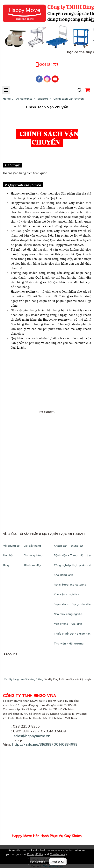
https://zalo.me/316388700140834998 (45, 744)
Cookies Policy (58, 854)
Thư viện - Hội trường (69, 644)
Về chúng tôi (12, 546)
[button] (78, 90)
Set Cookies (37, 861)
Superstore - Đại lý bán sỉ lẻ (72, 604)
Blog (6, 565)
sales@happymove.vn (32, 736)
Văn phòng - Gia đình (68, 624)
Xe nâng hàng (33, 555)
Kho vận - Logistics (66, 594)
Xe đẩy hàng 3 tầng (32, 679)
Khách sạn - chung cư (69, 546)
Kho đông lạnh (64, 575)
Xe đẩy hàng (33, 546)
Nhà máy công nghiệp (68, 614)
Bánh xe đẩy (33, 565)
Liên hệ (8, 555)
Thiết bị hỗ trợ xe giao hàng (73, 634)
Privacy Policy (35, 854)
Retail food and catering (70, 585)
